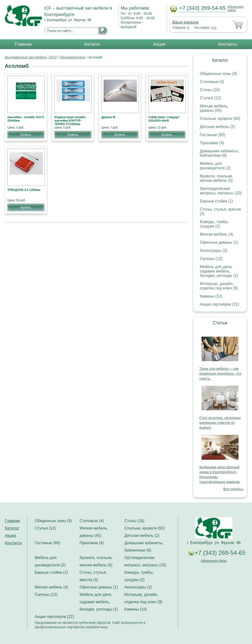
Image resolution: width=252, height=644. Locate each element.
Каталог (92, 44)
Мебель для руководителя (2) (215, 166)
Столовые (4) (212, 82)
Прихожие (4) (212, 143)
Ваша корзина (185, 22)
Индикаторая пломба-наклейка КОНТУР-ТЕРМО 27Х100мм (70, 121)
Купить (26, 135)
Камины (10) (211, 296)
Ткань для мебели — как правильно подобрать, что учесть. (220, 373)
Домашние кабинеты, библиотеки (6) (219, 153)
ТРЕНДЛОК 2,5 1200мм (24, 190)
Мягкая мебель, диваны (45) (214, 108)
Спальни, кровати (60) (220, 119)
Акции (159, 44)
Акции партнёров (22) (220, 304)
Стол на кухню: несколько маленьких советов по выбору (220, 423)
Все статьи (233, 489)
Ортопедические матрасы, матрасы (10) (221, 191)
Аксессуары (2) (214, 250)
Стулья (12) (210, 98)
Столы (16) (210, 90)
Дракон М (108, 117)
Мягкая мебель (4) (217, 234)
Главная (23, 44)
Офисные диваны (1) (219, 242)
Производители (72, 57)
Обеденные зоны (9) (218, 74)
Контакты (228, 44)
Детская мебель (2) (217, 127)
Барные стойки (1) (216, 201)
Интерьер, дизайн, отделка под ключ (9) (219, 286)
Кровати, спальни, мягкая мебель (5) (216, 178)
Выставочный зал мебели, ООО (31, 57)
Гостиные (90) (213, 135)
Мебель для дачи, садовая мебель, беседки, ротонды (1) (219, 271)
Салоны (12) (211, 259)
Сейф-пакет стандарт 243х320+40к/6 (164, 119)
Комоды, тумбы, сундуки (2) (214, 224)
